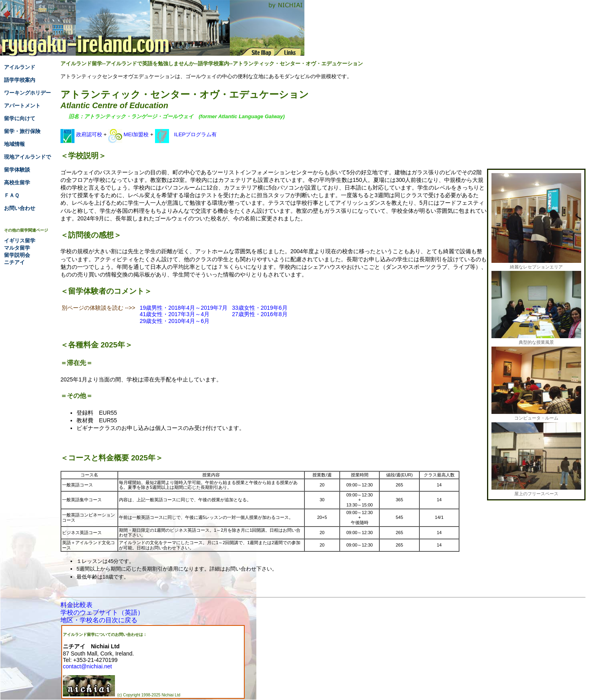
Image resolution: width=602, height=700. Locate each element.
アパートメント (22, 106)
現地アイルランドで (27, 157)
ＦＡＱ (12, 195)
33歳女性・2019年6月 (260, 308)
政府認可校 (81, 134)
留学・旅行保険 (22, 131)
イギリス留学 (20, 241)
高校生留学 (17, 183)
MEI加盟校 (128, 134)
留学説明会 (17, 255)
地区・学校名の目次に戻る (99, 620)
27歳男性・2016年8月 (260, 314)
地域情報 (14, 144)
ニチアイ (14, 262)
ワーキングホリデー (27, 93)
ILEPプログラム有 (186, 134)
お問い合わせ (20, 208)
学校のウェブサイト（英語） (102, 612)
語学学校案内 (20, 80)
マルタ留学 (17, 248)
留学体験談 (17, 170)
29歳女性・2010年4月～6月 (175, 321)
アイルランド (20, 67)
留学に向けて (20, 118)
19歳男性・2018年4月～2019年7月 (184, 308)
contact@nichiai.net (87, 666)
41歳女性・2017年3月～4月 (175, 314)
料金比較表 (77, 605)
